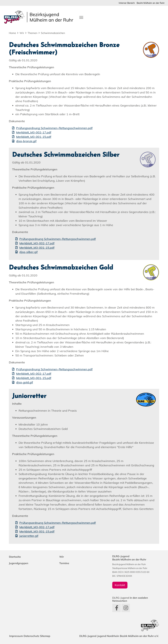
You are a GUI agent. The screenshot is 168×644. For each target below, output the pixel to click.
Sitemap (50, 636)
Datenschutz (34, 636)
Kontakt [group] (120, 585)
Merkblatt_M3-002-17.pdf (34, 132)
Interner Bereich (127, 3)
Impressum (17, 636)
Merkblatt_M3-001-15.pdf (34, 137)
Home (12, 33)
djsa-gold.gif (25, 382)
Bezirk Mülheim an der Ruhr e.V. (138, 636)
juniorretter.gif (29, 536)
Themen (32, 33)
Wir (22, 33)
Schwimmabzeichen (53, 33)
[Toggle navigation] (81, 17)
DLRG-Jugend (83, 636)
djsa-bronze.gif (26, 141)
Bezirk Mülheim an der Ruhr (151, 3)
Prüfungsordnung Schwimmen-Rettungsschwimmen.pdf (54, 128)
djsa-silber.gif (29, 252)
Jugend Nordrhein (105, 636)
